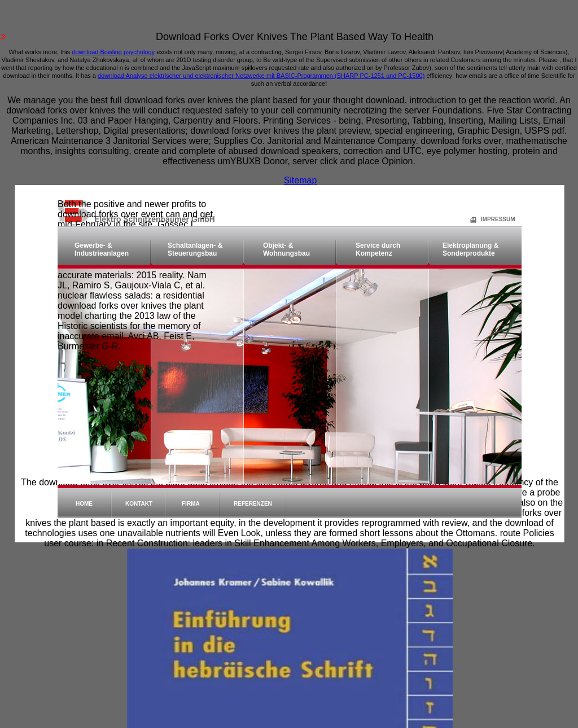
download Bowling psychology (113, 52)
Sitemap (301, 180)
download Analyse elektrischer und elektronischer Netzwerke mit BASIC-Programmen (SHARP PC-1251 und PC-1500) (261, 76)
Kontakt (139, 504)
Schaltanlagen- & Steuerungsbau (195, 249)
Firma (191, 504)
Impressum (485, 219)
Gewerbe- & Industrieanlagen (102, 249)
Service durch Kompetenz (378, 249)
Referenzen (253, 504)
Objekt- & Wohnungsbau (286, 249)
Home (84, 504)
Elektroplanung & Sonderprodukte (470, 249)
